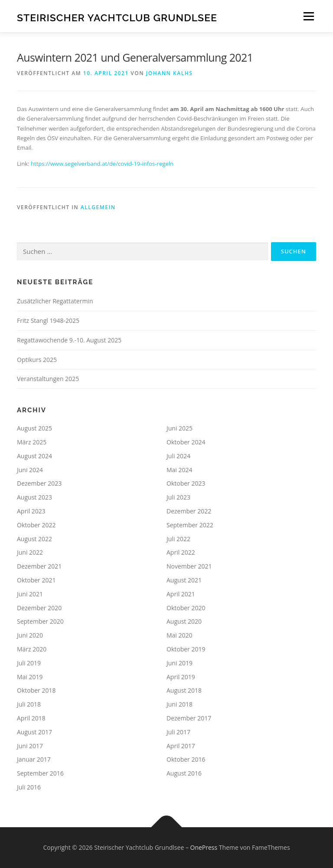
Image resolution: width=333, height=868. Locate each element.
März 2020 (32, 649)
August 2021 (184, 580)
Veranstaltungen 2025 (48, 379)
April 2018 (31, 718)
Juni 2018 (180, 704)
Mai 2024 (180, 470)
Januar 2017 (34, 759)
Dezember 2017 (189, 718)
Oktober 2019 (186, 649)
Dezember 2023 (39, 483)
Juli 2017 (178, 732)
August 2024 (34, 456)
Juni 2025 (180, 428)
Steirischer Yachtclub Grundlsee (117, 17)
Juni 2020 (30, 635)
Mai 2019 (30, 677)
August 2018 (184, 690)
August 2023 (34, 497)
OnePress (204, 847)
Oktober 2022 (36, 525)
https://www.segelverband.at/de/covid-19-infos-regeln (102, 164)
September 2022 (190, 525)
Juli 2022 (178, 539)
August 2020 (184, 621)
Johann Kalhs (170, 73)
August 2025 (34, 428)
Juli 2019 (29, 663)
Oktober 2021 (36, 580)
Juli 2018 (29, 704)
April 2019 (181, 677)
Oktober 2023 (186, 483)
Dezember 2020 (39, 608)
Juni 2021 (30, 594)
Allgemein (98, 207)
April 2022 (181, 552)
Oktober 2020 (186, 608)
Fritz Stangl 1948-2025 (48, 321)
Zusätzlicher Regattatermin (55, 301)
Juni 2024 (30, 470)
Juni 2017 (30, 746)
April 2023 (31, 511)
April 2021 (181, 594)
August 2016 (184, 773)
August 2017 (34, 732)
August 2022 (34, 539)
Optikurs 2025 (37, 360)
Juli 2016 (29, 787)
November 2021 (189, 566)
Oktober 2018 (36, 690)
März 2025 (32, 442)
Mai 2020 (180, 635)
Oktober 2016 (186, 759)
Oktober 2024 (186, 442)
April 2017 (181, 746)
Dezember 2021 (39, 566)
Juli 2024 (178, 456)
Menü (309, 16)
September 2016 (40, 773)
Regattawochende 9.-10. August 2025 (69, 340)
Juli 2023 (178, 497)
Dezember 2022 (189, 511)
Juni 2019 (180, 663)
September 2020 (40, 621)
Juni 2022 (30, 552)
